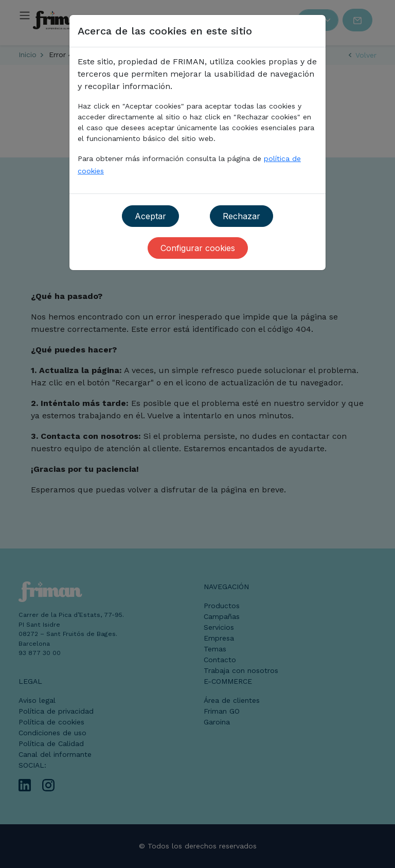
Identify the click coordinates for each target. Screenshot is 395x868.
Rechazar (241, 216)
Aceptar (150, 216)
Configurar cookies (198, 248)
